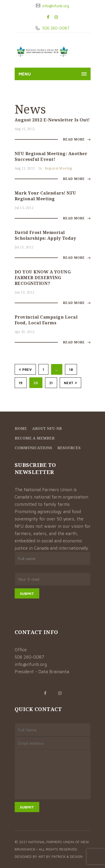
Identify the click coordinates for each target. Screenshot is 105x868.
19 (21, 383)
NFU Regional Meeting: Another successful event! (51, 156)
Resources (69, 448)
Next (71, 383)
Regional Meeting (59, 168)
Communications (33, 448)
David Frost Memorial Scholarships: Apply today (45, 235)
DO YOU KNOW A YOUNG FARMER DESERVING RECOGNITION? (43, 278)
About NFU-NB (47, 428)
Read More (77, 139)
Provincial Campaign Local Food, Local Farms (46, 320)
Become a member (35, 438)
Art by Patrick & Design (60, 856)
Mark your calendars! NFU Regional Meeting (45, 196)
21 (51, 383)
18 (71, 370)
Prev (25, 370)
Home (21, 428)
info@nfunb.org (55, 6)
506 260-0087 (55, 28)
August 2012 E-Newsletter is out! (52, 120)
